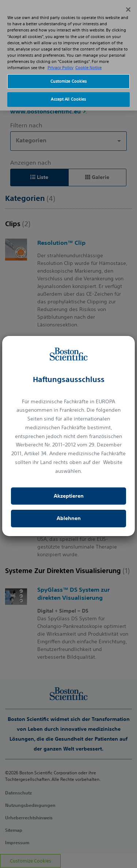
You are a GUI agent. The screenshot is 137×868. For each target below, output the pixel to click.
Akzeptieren (69, 496)
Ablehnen (69, 518)
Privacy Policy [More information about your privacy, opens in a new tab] (60, 60)
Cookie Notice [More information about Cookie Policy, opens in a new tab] (88, 60)
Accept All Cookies (68, 91)
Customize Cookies (69, 73)
